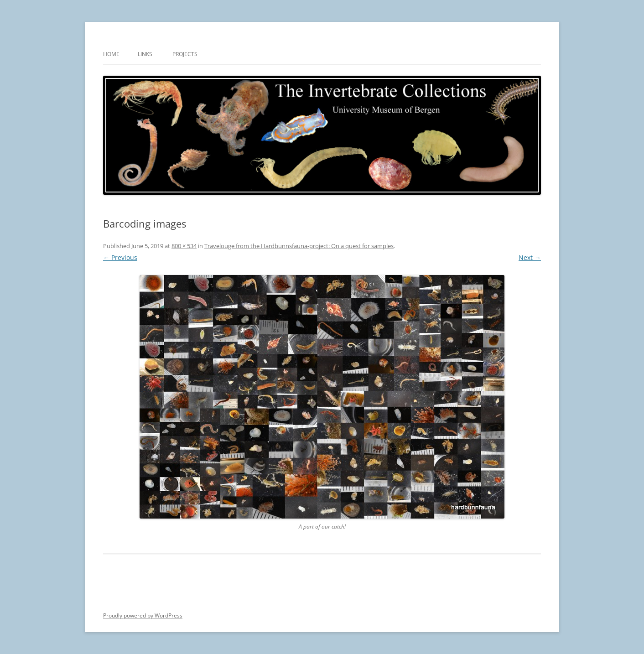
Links (145, 54)
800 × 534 (184, 246)
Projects (185, 54)
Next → (530, 257)
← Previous (120, 257)
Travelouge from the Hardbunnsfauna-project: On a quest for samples (299, 246)
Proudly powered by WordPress (143, 615)
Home (111, 54)
